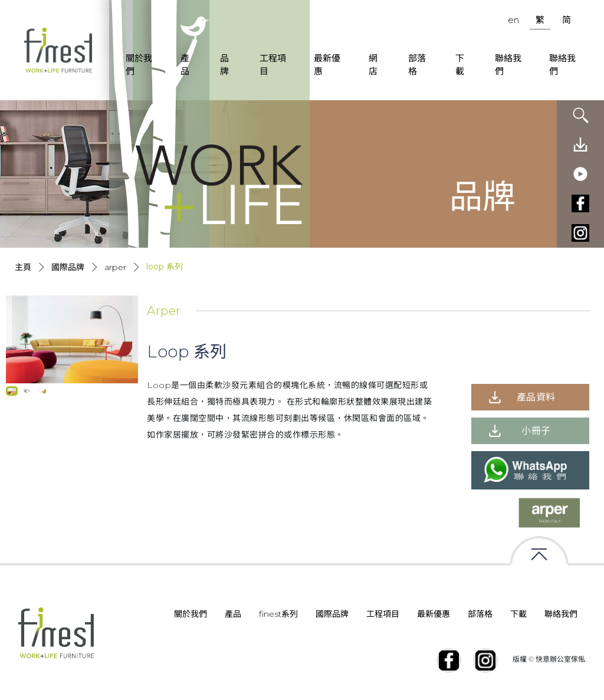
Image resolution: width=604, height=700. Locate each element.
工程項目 (273, 65)
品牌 (224, 65)
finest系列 (278, 614)
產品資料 (536, 397)
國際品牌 (68, 267)
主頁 (23, 267)
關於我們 (139, 65)
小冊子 (536, 431)
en (513, 20)
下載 (460, 65)
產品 (185, 65)
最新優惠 (327, 65)
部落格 (417, 65)
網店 (373, 65)
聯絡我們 (508, 65)
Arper (115, 267)
